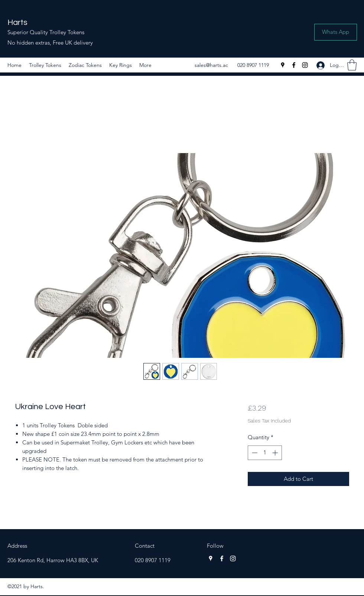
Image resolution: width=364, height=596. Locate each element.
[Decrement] (254, 453)
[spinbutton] (265, 453)
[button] (352, 65)
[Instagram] (305, 65)
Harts (17, 22)
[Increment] (276, 453)
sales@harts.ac (211, 65)
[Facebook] (294, 65)
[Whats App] (336, 32)
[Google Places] (283, 65)
